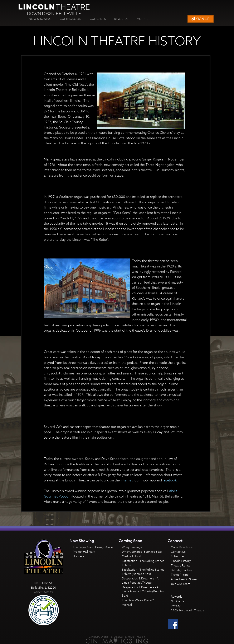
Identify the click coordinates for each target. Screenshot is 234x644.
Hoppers (79, 556)
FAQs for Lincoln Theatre (188, 610)
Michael (127, 605)
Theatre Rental (181, 565)
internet (127, 480)
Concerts (98, 19)
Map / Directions (182, 547)
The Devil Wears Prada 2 (138, 600)
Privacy (176, 606)
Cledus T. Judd (131, 556)
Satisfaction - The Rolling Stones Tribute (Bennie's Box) (143, 572)
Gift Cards (177, 601)
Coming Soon (70, 19)
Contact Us (178, 552)
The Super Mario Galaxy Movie (93, 547)
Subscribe (177, 556)
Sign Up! (201, 19)
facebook (170, 480)
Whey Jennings (132, 547)
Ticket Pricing (180, 575)
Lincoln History (181, 561)
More (142, 19)
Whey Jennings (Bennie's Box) (142, 552)
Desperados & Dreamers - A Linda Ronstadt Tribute (140, 580)
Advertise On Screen (185, 579)
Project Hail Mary (84, 552)
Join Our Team (181, 584)
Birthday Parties (181, 570)
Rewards (121, 19)
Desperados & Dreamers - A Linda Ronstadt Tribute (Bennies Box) (143, 591)
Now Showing (40, 19)
